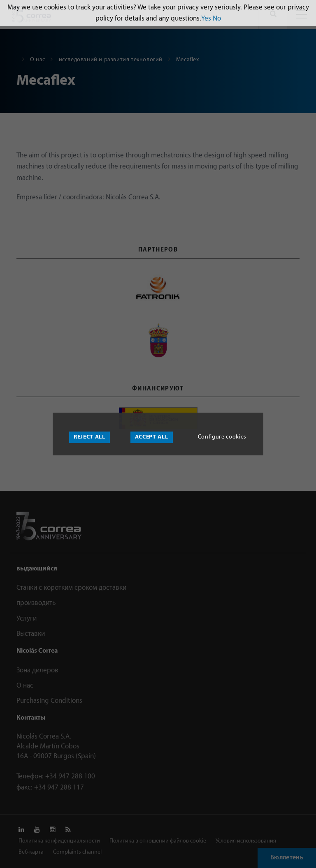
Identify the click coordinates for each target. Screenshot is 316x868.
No (217, 19)
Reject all (89, 437)
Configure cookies (222, 437)
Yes (206, 19)
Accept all (152, 437)
